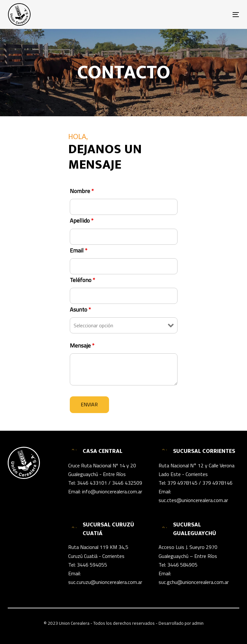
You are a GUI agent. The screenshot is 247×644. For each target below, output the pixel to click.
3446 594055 (92, 565)
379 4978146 (217, 483)
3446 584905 (182, 565)
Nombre (82, 191)
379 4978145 (182, 483)
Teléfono (82, 280)
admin (198, 623)
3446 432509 (127, 483)
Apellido (82, 221)
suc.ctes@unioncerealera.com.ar (193, 500)
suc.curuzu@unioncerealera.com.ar (105, 582)
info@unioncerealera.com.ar (112, 491)
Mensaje (82, 346)
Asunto (80, 310)
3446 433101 (92, 483)
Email (79, 251)
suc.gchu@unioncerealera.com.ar (194, 582)
